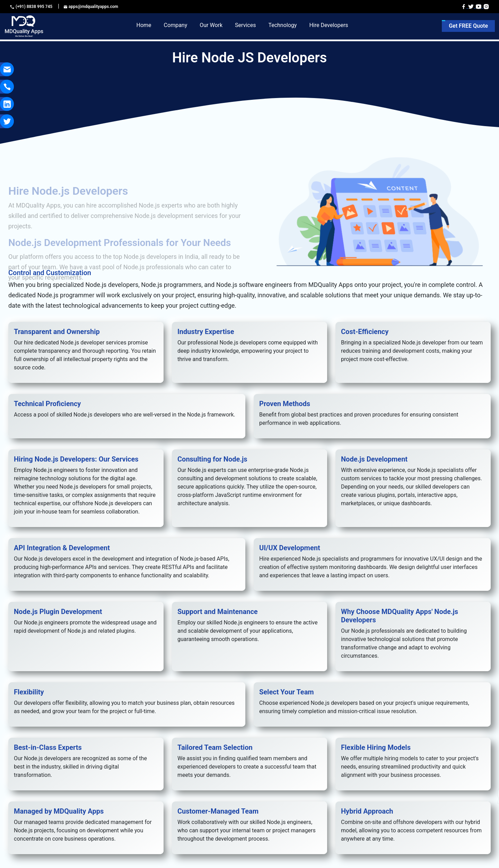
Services (245, 25)
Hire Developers (329, 25)
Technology (282, 25)
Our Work (211, 25)
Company (176, 25)
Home (144, 25)
